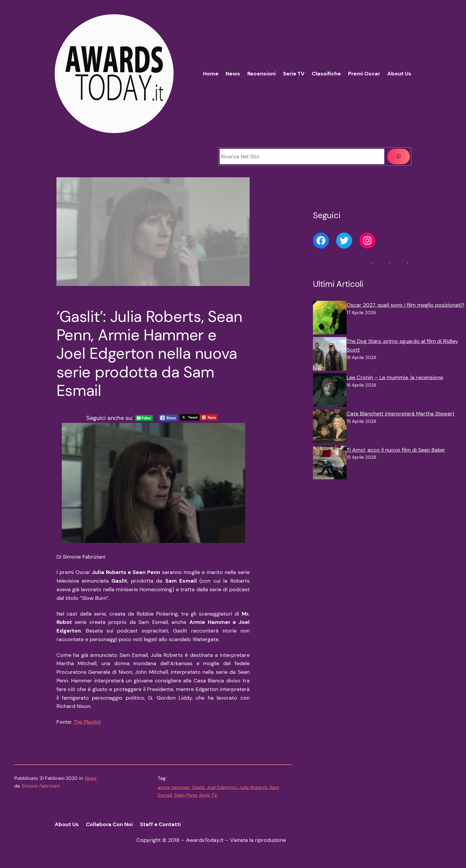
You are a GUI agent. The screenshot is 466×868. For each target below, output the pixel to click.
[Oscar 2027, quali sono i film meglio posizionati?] (330, 319)
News (91, 778)
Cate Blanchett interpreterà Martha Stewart (400, 414)
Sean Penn (185, 795)
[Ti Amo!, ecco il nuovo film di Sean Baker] (330, 464)
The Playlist (87, 722)
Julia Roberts (253, 787)
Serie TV (208, 795)
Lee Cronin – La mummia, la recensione (395, 377)
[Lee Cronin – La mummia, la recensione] (330, 391)
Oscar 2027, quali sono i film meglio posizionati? (405, 305)
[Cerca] (399, 156)
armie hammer (174, 787)
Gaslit (198, 787)
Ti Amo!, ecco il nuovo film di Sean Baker (396, 450)
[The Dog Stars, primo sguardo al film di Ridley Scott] (330, 355)
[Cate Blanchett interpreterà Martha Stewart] (330, 428)
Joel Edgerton (222, 787)
